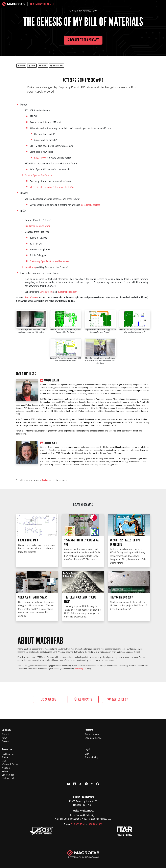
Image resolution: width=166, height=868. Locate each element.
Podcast (6, 758)
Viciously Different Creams (33, 604)
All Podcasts (83, 699)
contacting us (80, 669)
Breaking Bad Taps (28, 546)
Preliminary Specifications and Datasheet (49, 262)
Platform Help (8, 778)
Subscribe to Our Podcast (83, 43)
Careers (6, 742)
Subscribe (49, 699)
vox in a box (56, 66)
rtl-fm (32, 66)
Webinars (6, 768)
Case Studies (8, 775)
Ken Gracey (31, 267)
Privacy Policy (91, 758)
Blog (4, 761)
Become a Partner (93, 738)
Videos (5, 772)
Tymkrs (45, 480)
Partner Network (93, 735)
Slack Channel (31, 298)
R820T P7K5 (40, 158)
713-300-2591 (78, 825)
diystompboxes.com (67, 292)
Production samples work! (38, 226)
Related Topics (118, 699)
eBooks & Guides (10, 765)
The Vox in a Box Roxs (121, 604)
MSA (87, 754)
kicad (21, 66)
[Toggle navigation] (160, 4)
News (4, 738)
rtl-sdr (43, 66)
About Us (6, 735)
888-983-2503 (95, 825)
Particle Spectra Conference (39, 176)
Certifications (8, 754)
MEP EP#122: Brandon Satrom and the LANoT (52, 187)
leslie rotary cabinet (90, 205)
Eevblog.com (46, 292)
